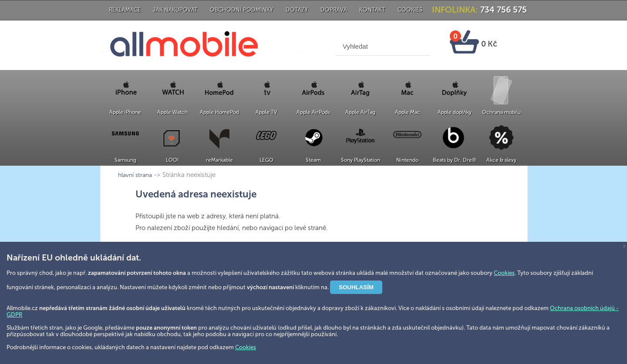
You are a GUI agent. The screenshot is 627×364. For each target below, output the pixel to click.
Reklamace (125, 10)
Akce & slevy (501, 160)
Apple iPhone (125, 112)
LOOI (172, 160)
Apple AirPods (313, 112)
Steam (313, 160)
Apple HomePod (219, 112)
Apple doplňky (455, 112)
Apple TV (266, 112)
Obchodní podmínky (242, 10)
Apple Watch (172, 112)
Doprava (334, 10)
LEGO (266, 160)
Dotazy (297, 10)
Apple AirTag (360, 112)
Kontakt (372, 10)
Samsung (125, 160)
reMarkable (219, 160)
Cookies (410, 10)
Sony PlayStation (361, 160)
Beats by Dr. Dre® (455, 160)
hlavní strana (434, 175)
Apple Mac (408, 112)
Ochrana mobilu (501, 112)
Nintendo (407, 160)
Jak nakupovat (175, 10)
